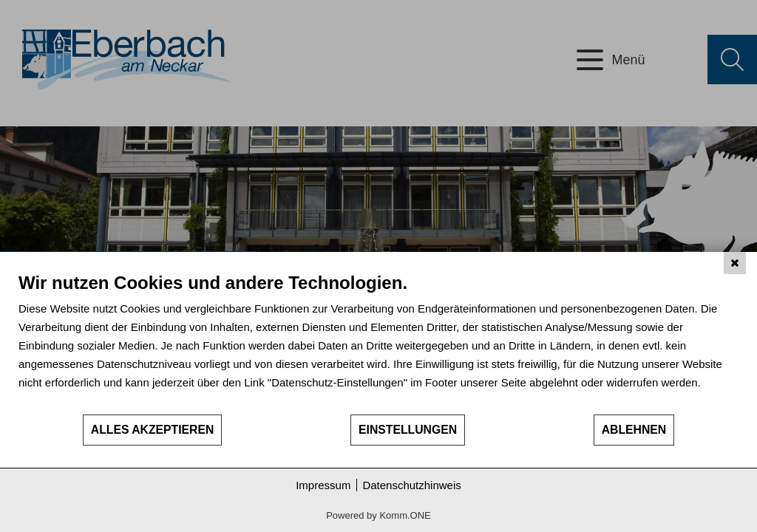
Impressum (323, 485)
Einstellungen (408, 430)
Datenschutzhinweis (411, 485)
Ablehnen (634, 430)
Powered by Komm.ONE (378, 515)
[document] (378, 342)
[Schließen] (735, 263)
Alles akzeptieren (153, 430)
